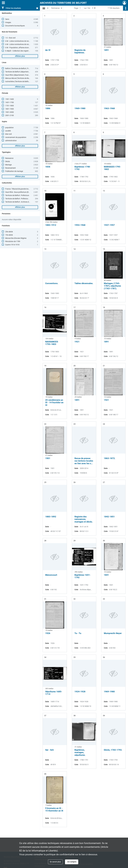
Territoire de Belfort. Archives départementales (23, 202)
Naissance (9, 158)
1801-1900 (9, 109)
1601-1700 (9, 102)
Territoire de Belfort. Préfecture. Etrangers (21, 199)
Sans (7, 19)
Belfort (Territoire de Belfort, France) (19, 68)
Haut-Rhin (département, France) (18, 75)
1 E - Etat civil (10, 38)
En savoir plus (55, 862)
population (9, 128)
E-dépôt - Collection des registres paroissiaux (22, 51)
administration (11, 141)
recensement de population (16, 137)
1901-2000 (9, 112)
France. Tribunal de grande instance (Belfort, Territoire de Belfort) (30, 189)
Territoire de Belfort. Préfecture (17, 195)
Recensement (10, 168)
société (8, 131)
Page (76, 8)
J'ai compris (72, 862)
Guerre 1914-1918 (12, 245)
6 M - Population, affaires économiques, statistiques (25, 48)
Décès (8, 161)
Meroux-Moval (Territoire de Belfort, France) (22, 78)
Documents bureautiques (15, 26)
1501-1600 (9, 99)
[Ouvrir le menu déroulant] (3, 3)
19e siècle (9, 235)
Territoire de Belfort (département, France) (21, 72)
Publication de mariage (14, 171)
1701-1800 (9, 106)
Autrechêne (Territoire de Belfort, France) (21, 81)
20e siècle (9, 232)
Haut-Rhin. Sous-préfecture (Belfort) (19, 192)
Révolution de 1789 (13, 241)
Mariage (8, 165)
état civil (8, 134)
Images (8, 22)
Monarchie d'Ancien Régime (16, 238)
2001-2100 (9, 115)
